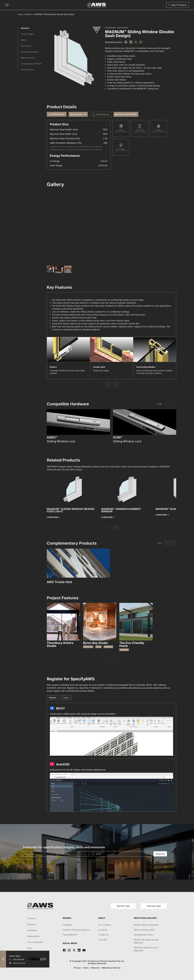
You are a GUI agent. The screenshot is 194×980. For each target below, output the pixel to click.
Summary (25, 28)
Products (28, 14)
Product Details (27, 34)
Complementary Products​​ (31, 64)
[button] (177, 5)
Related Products (28, 58)
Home (20, 14)
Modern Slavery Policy (144, 930)
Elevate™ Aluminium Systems (76, 930)
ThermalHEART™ (70, 935)
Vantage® (67, 925)
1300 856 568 (18, 959)
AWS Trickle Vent (59, 582)
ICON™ (118, 437)
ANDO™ (52, 437)
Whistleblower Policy (144, 935)
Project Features (27, 70)
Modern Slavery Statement (146, 925)
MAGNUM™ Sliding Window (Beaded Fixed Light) (71, 510)
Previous (107, 384)
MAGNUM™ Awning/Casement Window (121, 510)
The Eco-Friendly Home (132, 644)
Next (116, 384)
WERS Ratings (101, 114)
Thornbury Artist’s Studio (60, 644)
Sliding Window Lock (61, 441)
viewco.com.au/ (19, 963)
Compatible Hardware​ (30, 52)
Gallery (24, 40)
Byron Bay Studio (96, 643)
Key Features (26, 46)
